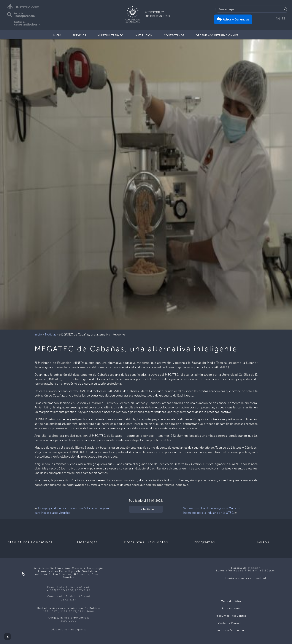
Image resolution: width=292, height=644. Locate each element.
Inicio (57, 35)
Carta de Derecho (231, 623)
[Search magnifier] (285, 9)
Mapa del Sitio (231, 601)
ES (283, 19)
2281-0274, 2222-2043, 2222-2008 (69, 612)
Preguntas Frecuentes (231, 616)
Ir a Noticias (146, 509)
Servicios (80, 35)
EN (278, 19)
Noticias (51, 334)
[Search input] (250, 9)
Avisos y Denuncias (231, 631)
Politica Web (231, 609)
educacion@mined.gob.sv (69, 630)
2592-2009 (69, 621)
